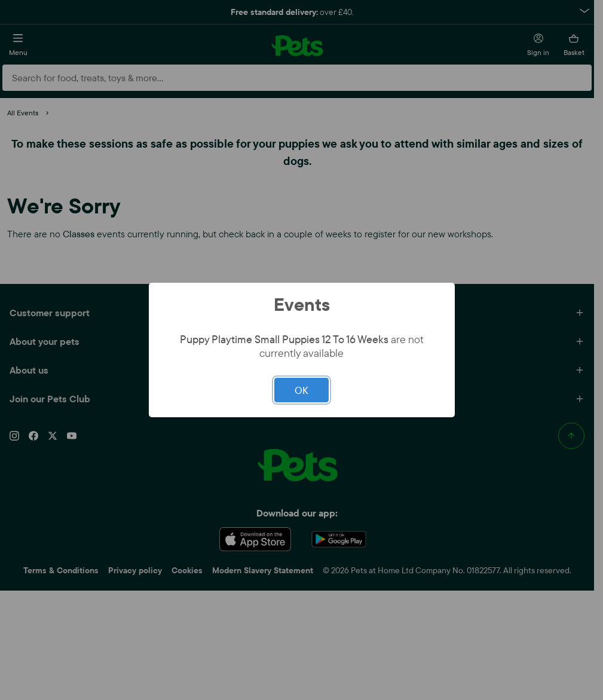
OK (301, 390)
